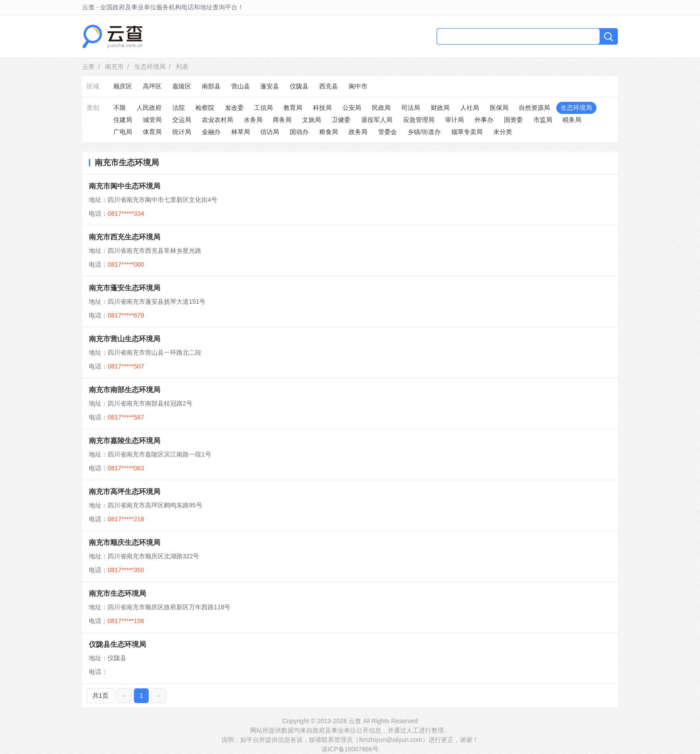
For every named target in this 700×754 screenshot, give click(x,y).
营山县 (241, 86)
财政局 (440, 108)
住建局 (123, 120)
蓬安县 (270, 86)
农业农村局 (217, 120)
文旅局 (312, 120)
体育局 (152, 132)
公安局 (352, 108)
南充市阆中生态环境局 (125, 186)
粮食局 (329, 132)
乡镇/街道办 (424, 132)
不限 (120, 108)
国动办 (299, 132)
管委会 (387, 132)
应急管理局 (419, 120)
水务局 (253, 120)
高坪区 (152, 86)
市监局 (543, 120)
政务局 (358, 132)
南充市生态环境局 (117, 593)
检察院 (205, 108)
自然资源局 (534, 108)
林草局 (241, 132)
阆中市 (358, 86)
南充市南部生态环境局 (125, 390)
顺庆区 (123, 86)
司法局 (411, 108)
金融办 (211, 132)
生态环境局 (150, 67)
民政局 (381, 108)
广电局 (123, 132)
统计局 (182, 132)
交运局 (182, 120)
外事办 (484, 120)
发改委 (234, 108)
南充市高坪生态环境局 (125, 492)
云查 (88, 67)
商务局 (282, 120)
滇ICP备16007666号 (350, 749)
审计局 (454, 120)
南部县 (211, 86)
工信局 (263, 108)
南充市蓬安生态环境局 (125, 288)
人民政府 (149, 108)
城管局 (152, 120)
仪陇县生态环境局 (117, 644)
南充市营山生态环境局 (125, 339)
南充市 (114, 67)
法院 (179, 108)
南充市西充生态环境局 (125, 237)
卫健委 (341, 120)
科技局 (322, 108)
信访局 (270, 132)
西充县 (329, 86)
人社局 (470, 108)
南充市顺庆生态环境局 (125, 542)
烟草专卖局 (467, 132)
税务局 (572, 120)
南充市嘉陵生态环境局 (125, 441)
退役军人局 (377, 120)
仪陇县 (299, 86)
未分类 (503, 132)
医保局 (499, 108)
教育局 (293, 108)
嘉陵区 (182, 86)
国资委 (513, 120)
